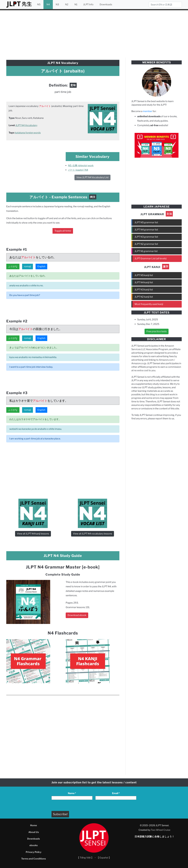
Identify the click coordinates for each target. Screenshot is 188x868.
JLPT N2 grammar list (146, 244)
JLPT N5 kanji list (144, 275)
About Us (34, 832)
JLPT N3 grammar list (146, 237)
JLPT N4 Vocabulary (26, 125)
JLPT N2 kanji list (144, 297)
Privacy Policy (34, 852)
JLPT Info (88, 4)
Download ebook (77, 615)
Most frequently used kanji (149, 304)
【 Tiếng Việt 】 (85, 858)
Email (116, 793)
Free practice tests (157, 331)
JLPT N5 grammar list (146, 222)
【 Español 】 (104, 858)
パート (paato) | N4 (78, 170)
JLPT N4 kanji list (144, 282)
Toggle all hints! (63, 231)
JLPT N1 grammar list (146, 251)
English (41, 266)
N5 (39, 4)
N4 (48, 4)
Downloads (106, 4)
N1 (76, 4)
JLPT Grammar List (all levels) (151, 259)
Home (34, 825)
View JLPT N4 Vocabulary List (92, 177)
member (147, 111)
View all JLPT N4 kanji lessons (33, 534)
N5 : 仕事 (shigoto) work (81, 166)
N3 (57, 4)
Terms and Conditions (34, 859)
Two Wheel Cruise (161, 830)
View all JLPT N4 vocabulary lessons (93, 534)
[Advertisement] (94, 33)
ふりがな (13, 266)
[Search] (165, 5)
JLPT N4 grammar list (146, 230)
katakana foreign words (28, 133)
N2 (67, 4)
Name (72, 793)
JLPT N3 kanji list (144, 290)
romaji (28, 266)
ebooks (34, 845)
